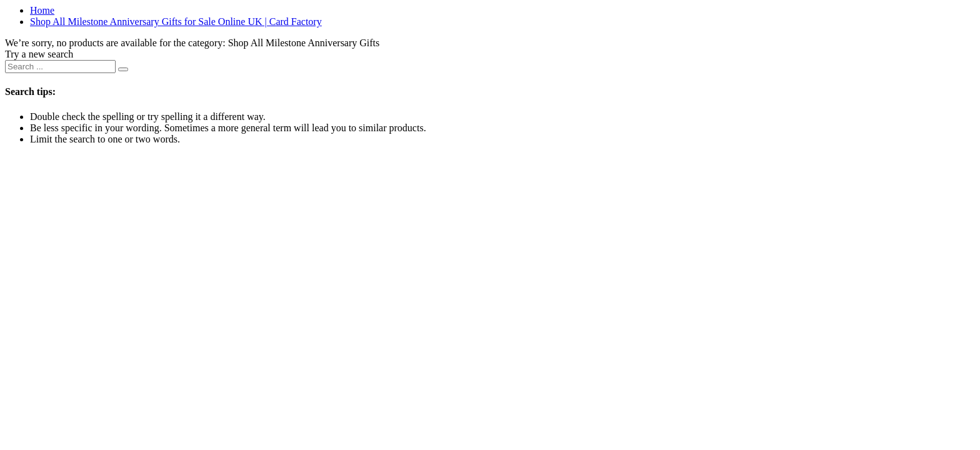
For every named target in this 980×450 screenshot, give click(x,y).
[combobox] (60, 67)
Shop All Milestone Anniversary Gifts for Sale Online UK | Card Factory (176, 22)
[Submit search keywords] (123, 69)
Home (42, 10)
